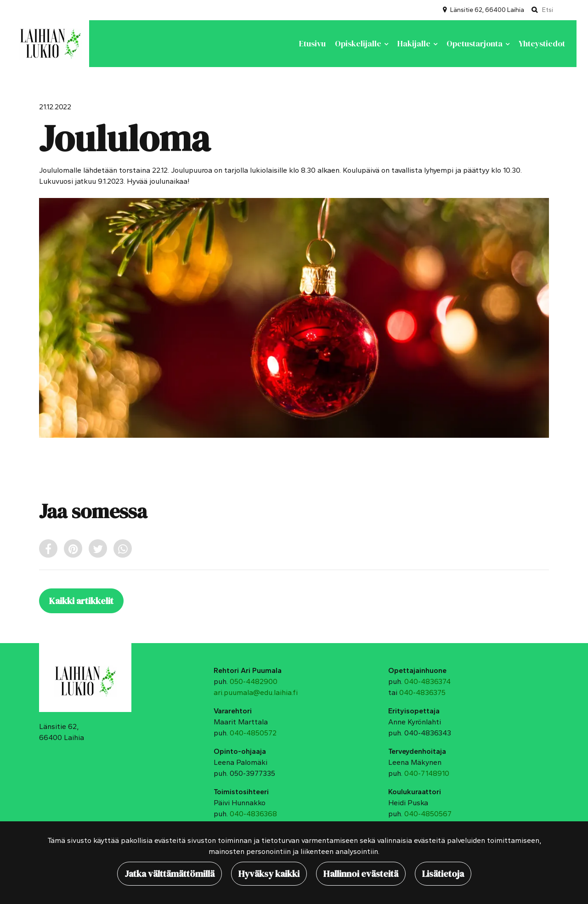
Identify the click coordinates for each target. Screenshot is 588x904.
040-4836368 (253, 814)
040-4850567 (428, 814)
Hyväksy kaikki (269, 874)
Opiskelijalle (359, 44)
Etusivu (312, 44)
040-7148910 (427, 773)
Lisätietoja (443, 874)
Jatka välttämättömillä (170, 874)
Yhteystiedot (542, 44)
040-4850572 (253, 733)
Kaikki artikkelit (81, 601)
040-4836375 (422, 692)
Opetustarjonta (475, 44)
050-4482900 (254, 681)
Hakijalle (415, 44)
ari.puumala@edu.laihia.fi (256, 692)
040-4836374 (427, 681)
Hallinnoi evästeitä (361, 874)
